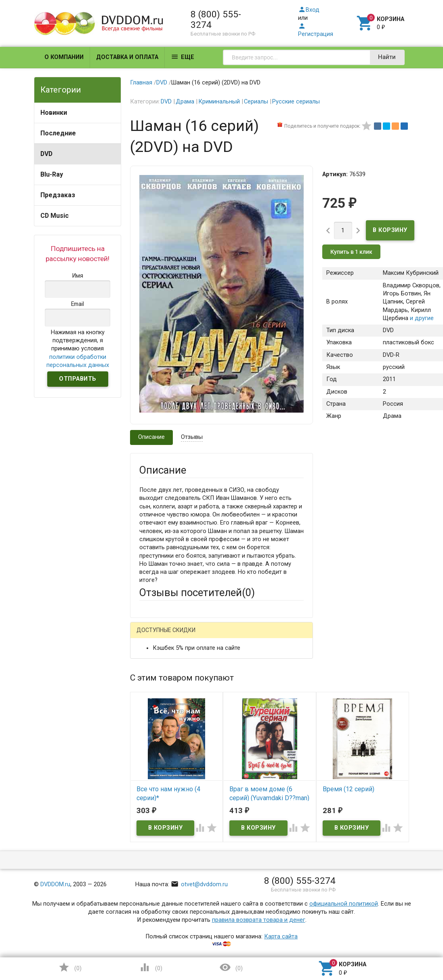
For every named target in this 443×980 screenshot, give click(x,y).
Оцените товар (160, 775)
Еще (183, 57)
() (70, 967)
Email (146, 707)
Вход (309, 10)
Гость (150, 635)
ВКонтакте (240, 636)
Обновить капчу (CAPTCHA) (241, 909)
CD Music (55, 216)
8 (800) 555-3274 (216, 19)
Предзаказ (58, 195)
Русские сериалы (296, 102)
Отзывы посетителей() (197, 592)
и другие (421, 318)
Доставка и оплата (127, 57)
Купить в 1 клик (351, 252)
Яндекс (165, 649)
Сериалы (256, 102)
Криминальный (219, 102)
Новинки (54, 113)
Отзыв (148, 788)
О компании (64, 57)
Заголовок (154, 745)
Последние (58, 133)
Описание (151, 437)
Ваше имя (153, 677)
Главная (141, 83)
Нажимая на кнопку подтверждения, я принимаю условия (78, 349)
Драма (185, 102)
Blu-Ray (52, 174)
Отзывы (192, 437)
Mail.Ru (191, 636)
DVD (46, 154)
